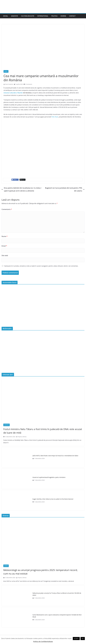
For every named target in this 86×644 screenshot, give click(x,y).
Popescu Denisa (22, 437)
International (43, 16)
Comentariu (7, 209)
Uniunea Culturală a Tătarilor (13, 93)
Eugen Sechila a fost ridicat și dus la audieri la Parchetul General (53, 499)
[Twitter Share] (23, 180)
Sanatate (14, 16)
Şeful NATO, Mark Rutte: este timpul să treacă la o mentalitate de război (55, 456)
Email (4, 246)
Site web (5, 255)
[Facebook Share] (15, 180)
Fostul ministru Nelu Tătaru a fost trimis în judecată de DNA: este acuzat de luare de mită (43, 431)
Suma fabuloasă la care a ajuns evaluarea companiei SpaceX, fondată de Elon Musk (57, 616)
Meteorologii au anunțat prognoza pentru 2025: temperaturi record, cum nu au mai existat (41, 572)
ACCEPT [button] (76, 638)
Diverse (63, 16)
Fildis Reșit (55, 117)
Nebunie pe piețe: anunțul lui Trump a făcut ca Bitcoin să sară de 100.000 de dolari (57, 594)
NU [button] (83, 638)
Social (6, 16)
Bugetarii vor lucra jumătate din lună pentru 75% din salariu (65, 189)
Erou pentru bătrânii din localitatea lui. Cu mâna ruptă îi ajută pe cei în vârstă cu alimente (21, 189)
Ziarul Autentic (9, 84)
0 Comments (28, 84)
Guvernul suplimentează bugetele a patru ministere (49, 477)
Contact (72, 16)
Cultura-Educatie (28, 16)
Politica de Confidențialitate (43, 641)
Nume (5, 236)
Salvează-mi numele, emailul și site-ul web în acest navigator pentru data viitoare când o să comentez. (41, 266)
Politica (54, 16)
